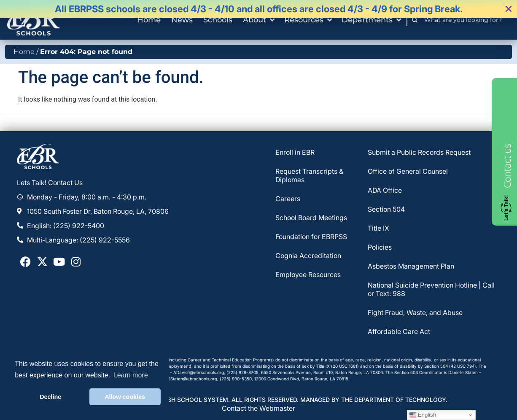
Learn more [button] (131, 375)
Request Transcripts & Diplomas (309, 175)
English (423, 415)
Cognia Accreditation (308, 256)
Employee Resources (308, 275)
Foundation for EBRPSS (311, 237)
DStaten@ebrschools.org (192, 379)
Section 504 (386, 209)
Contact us (507, 166)
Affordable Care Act (399, 331)
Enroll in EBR (295, 152)
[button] (509, 9)
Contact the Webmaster (258, 408)
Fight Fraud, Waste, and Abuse (415, 312)
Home (24, 52)
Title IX (378, 228)
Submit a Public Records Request (419, 152)
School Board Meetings (311, 218)
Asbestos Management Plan (411, 266)
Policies (380, 247)
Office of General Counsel (408, 171)
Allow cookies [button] (125, 397)
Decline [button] (50, 397)
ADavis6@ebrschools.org (199, 372)
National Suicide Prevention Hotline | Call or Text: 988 (431, 289)
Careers (288, 199)
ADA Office (385, 190)
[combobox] (465, 20)
